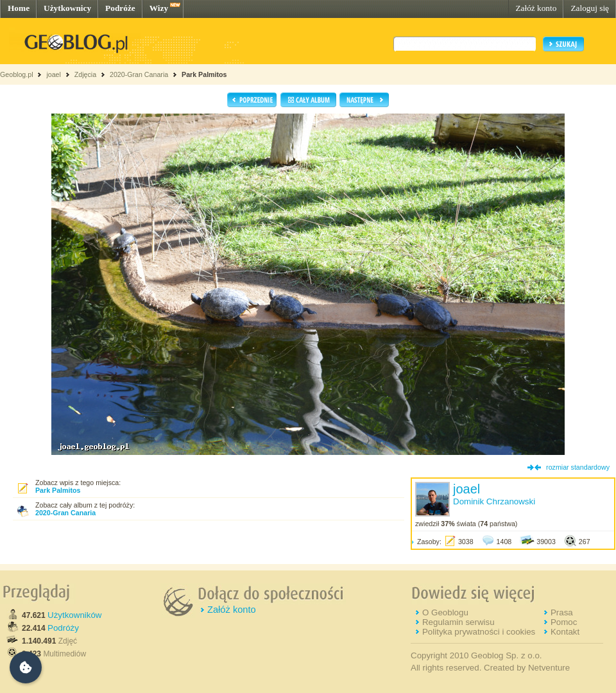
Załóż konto (536, 8)
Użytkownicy (67, 8)
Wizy (159, 8)
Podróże (120, 8)
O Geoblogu (445, 612)
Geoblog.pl (17, 74)
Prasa (562, 612)
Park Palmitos (204, 74)
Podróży (63, 628)
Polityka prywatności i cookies (479, 632)
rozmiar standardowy (578, 467)
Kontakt (565, 632)
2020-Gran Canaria (139, 74)
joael (54, 74)
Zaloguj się (590, 8)
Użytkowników (74, 615)
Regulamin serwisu (458, 622)
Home (19, 8)
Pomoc (564, 622)
